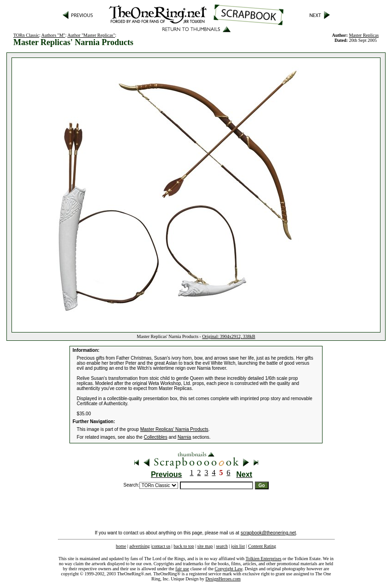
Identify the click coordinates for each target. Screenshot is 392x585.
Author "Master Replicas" (91, 35)
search (222, 546)
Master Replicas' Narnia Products (174, 429)
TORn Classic (26, 35)
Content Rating (262, 546)
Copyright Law (229, 569)
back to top (184, 546)
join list (238, 546)
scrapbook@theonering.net (268, 533)
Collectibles (156, 437)
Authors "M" (53, 35)
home (121, 546)
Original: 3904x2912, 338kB (228, 336)
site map (205, 546)
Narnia (184, 437)
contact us (161, 546)
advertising (139, 546)
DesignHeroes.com (223, 579)
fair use (182, 569)
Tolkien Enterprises (264, 559)
